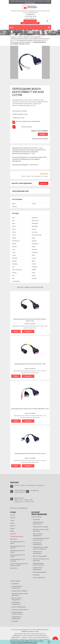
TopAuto (34, 278)
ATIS (13, 221)
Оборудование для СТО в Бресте (17, 543)
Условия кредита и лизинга (40, 139)
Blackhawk (35, 226)
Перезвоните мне (30, 21)
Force (14, 249)
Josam (14, 255)
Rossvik (14, 273)
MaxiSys (14, 261)
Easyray (14, 244)
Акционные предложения (30, 23)
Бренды (13, 528)
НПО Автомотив (37, 235)
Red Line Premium (17, 270)
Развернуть (44, 183)
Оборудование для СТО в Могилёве (17, 560)
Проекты (13, 526)
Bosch (25, 111)
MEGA (34, 261)
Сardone (14, 207)
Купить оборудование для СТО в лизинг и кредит (19, 565)
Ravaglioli (35, 267)
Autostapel (35, 223)
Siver (13, 276)
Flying (33, 247)
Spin (13, 278)
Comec (14, 232)
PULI (13, 267)
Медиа (12, 531)
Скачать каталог (27, 127)
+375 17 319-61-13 (30, 18)
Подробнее (28, 331)
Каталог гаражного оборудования (29, 37)
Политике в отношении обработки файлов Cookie (24, 643)
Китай (14, 235)
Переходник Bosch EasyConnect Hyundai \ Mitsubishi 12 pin (30, 409)
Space (34, 276)
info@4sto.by (30, 14)
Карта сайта (14, 539)
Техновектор (16, 241)
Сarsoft (34, 204)
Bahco (14, 226)
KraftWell (15, 258)
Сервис (12, 523)
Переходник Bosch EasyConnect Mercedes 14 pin (30, 364)
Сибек (34, 238)
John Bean (35, 252)
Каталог (13, 515)
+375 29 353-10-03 (30, 16)
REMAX (34, 270)
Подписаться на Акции (17, 536)
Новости (13, 518)
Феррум (34, 241)
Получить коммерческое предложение (26, 121)
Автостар (35, 232)
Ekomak (14, 247)
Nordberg (15, 264)
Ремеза (14, 238)
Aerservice (35, 218)
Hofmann (34, 249)
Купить (43, 134)
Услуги (12, 520)
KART (33, 255)
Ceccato (34, 229)
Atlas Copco (35, 221)
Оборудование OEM (20, 191)
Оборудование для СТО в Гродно (17, 556)
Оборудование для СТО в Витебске (17, 547)
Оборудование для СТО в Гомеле (17, 551)
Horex (14, 252)
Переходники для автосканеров (21, 42)
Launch (34, 258)
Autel (14, 223)
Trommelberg (16, 281)
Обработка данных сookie (30, 631)
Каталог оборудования (22, 183)
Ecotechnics (35, 244)
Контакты (13, 534)
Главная (13, 37)
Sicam (34, 273)
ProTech (34, 264)
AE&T (14, 218)
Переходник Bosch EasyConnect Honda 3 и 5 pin (30, 453)
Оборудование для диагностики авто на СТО (31, 40)
